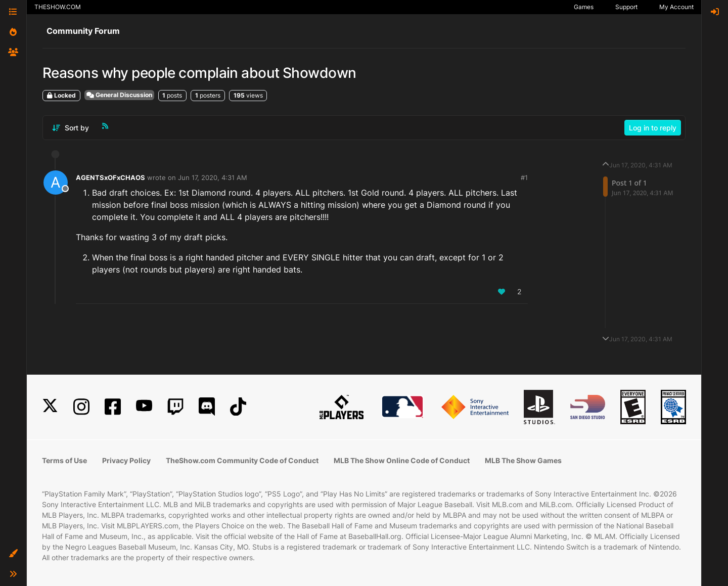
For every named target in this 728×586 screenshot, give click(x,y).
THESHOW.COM (58, 7)
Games (584, 7)
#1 (524, 177)
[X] (50, 407)
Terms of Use (64, 460)
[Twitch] (175, 407)
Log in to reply (653, 128)
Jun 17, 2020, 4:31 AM (213, 177)
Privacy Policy (126, 460)
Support (626, 7)
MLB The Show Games (523, 460)
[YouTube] (144, 407)
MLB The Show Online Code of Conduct (402, 460)
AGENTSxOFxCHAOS (110, 177)
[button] (13, 554)
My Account (676, 7)
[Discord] (207, 407)
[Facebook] (113, 407)
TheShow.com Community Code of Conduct (242, 460)
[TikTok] (238, 407)
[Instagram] (81, 407)
